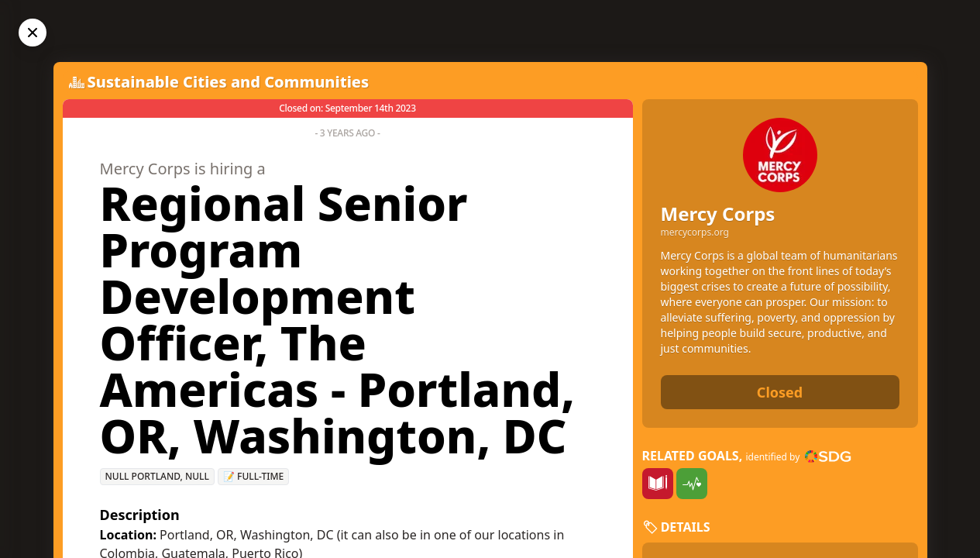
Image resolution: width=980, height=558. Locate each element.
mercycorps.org (695, 232)
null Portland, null (157, 476)
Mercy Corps (718, 214)
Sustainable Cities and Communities (229, 82)
